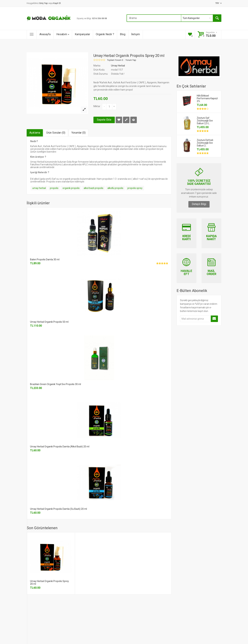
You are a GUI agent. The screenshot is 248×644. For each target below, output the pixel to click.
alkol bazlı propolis (94, 188)
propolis (54, 188)
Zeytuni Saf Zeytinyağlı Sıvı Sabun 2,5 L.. (205, 121)
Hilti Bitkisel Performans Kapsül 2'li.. (207, 98)
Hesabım (63, 34)
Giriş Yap (44, 3)
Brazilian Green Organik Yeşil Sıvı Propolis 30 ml (56, 384)
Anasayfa (45, 34)
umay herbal (39, 188)
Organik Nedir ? (105, 34)
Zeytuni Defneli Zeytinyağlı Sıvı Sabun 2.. (205, 143)
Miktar (97, 106)
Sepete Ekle (104, 120)
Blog (123, 34)
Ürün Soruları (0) (56, 133)
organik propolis (71, 188)
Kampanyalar (82, 34)
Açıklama (35, 133)
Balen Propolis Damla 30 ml (45, 259)
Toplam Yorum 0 (115, 60)
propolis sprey (135, 188)
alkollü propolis (115, 188)
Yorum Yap (131, 60)
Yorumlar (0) (78, 133)
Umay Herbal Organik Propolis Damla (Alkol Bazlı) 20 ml (60, 447)
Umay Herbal (118, 66)
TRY (218, 3)
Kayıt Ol (57, 3)
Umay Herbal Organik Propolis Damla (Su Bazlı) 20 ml (58, 509)
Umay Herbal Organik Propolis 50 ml (49, 322)
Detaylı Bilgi (199, 204)
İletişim (136, 34)
